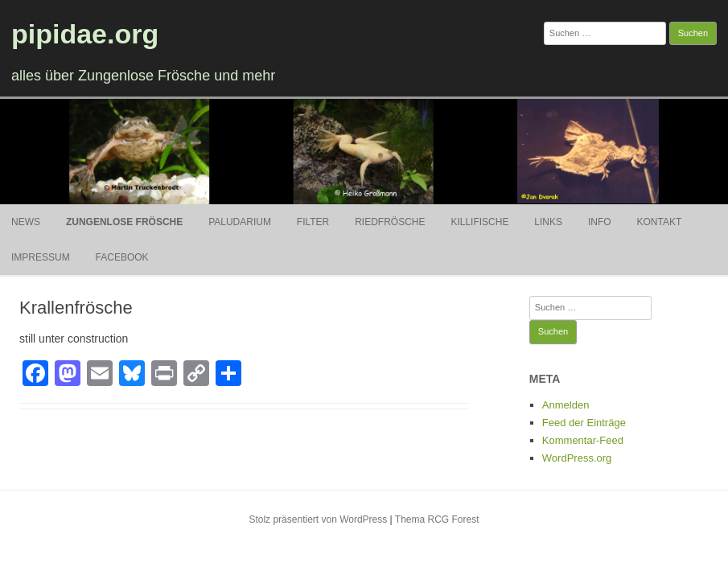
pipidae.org (85, 34)
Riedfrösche (390, 222)
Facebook (122, 257)
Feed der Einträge (584, 423)
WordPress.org (577, 458)
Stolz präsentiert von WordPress (318, 519)
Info (600, 222)
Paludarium (240, 222)
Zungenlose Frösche (124, 222)
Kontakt (659, 222)
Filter (313, 222)
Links (548, 222)
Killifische (479, 222)
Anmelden (566, 405)
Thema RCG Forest (437, 519)
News (26, 222)
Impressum (41, 257)
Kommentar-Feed (583, 440)
